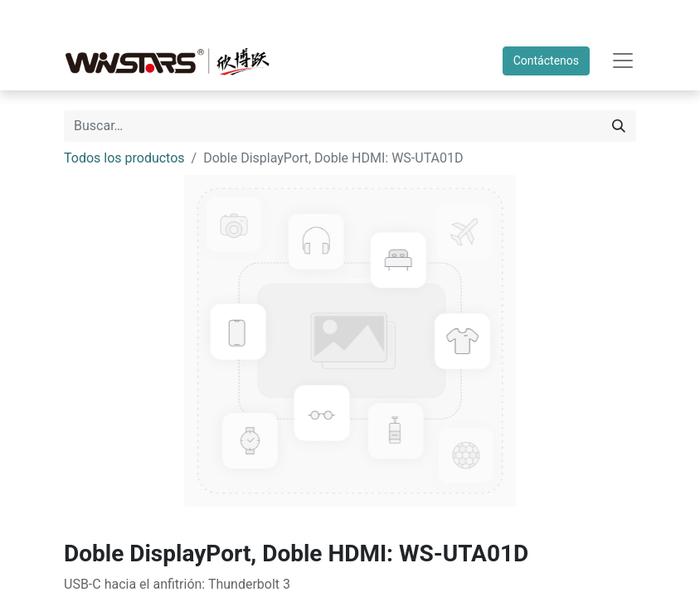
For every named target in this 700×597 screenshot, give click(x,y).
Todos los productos (124, 158)
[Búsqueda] (619, 126)
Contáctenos (546, 61)
